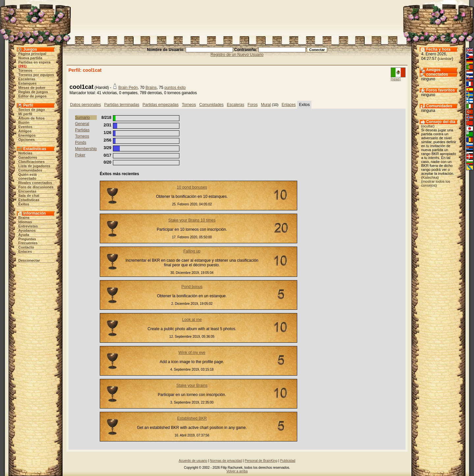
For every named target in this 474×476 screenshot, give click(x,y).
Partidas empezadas (160, 105)
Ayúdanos (27, 230)
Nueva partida (30, 58)
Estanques (28, 83)
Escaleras (27, 79)
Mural (266, 105)
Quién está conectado (28, 176)
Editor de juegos (33, 96)
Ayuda (24, 235)
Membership (86, 149)
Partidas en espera (35, 62)
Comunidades (30, 170)
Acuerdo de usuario (193, 461)
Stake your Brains (192, 385)
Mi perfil (25, 114)
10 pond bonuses (192, 187)
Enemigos (27, 135)
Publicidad (288, 461)
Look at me (192, 320)
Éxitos (24, 204)
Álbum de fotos (32, 118)
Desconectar (29, 260)
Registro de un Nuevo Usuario (237, 55)
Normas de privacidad (226, 461)
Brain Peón (128, 88)
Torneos (26, 70)
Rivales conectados (35, 183)
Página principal (32, 54)
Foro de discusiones (36, 187)
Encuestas (27, 191)
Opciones (27, 140)
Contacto (26, 247)
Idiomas (25, 222)
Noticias (26, 153)
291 (22, 66)
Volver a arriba (237, 471)
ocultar (428, 126)
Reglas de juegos (33, 92)
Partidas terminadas (122, 105)
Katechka (430, 177)
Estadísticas (29, 200)
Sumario (82, 118)
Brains (24, 218)
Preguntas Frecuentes (28, 241)
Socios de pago (32, 110)
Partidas (82, 130)
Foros (253, 105)
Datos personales (85, 105)
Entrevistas (28, 226)
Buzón (24, 122)
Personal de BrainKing (261, 461)
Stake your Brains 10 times (192, 220)
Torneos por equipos (36, 75)
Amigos (25, 131)
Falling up (192, 251)
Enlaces (25, 251)
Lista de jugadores (34, 166)
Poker (80, 155)
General (82, 124)
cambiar (446, 59)
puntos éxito (175, 88)
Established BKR (192, 418)
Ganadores (28, 157)
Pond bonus (192, 287)
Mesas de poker (32, 88)
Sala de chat (29, 196)
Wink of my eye (192, 353)
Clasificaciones (32, 162)
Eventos (26, 127)
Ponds (81, 143)
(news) (396, 79)
